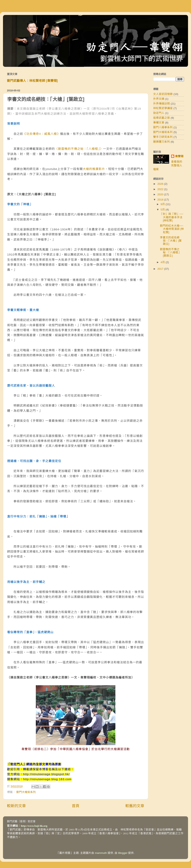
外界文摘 (159, 99)
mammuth (101, 853)
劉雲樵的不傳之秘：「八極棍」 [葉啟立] (171, 252)
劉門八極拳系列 (163, 127)
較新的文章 (16, 806)
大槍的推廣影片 (94, 169)
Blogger (123, 853)
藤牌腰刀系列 (162, 142)
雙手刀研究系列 (163, 137)
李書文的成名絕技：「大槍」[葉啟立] (171, 241)
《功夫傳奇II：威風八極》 (42, 134)
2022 (161, 189)
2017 (161, 269)
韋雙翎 (179, 156)
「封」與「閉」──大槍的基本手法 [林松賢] (172, 217)
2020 (161, 194)
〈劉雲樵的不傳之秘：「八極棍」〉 (79, 149)
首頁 (76, 806)
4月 (163, 262)
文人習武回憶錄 (163, 94)
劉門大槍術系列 (26, 792)
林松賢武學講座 (163, 108)
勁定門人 (159, 113)
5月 (163, 210)
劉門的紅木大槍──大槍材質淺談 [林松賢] (172, 229)
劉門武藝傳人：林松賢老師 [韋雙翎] (32, 81)
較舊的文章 (135, 806)
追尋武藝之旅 (162, 118)
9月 (163, 204)
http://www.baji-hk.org (34, 826)
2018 (161, 200)
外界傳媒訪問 (162, 104)
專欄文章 (159, 123)
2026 (161, 184)
